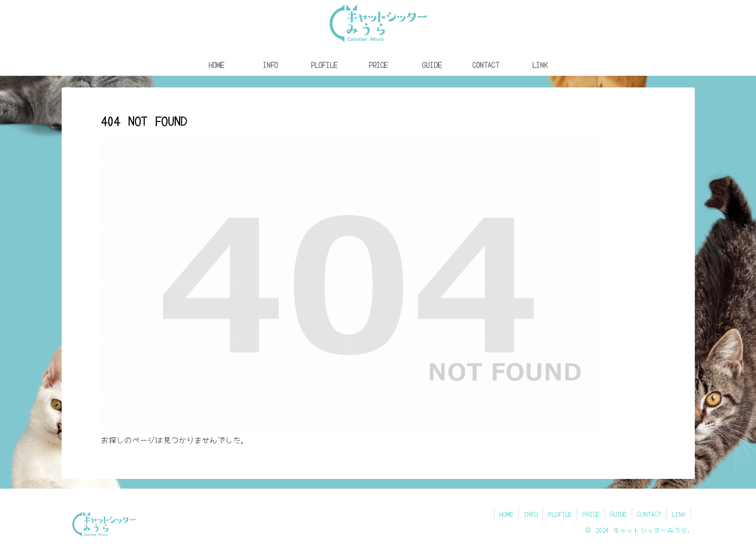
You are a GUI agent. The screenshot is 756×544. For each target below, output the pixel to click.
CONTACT (649, 514)
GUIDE (618, 514)
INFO (530, 514)
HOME (506, 514)
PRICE (591, 514)
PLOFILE (560, 514)
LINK (679, 514)
